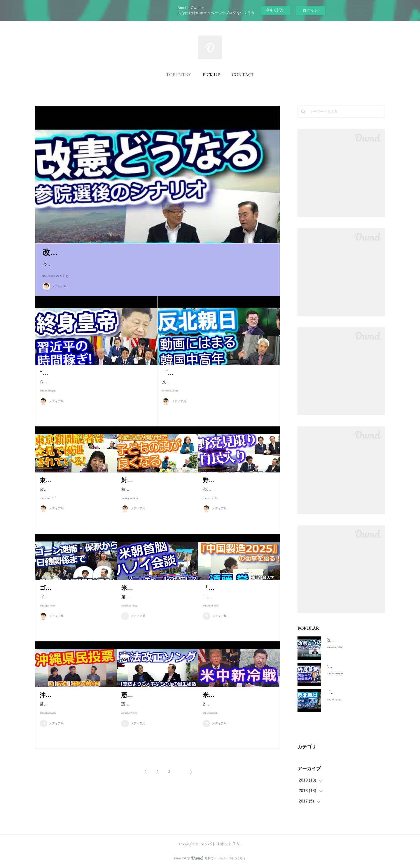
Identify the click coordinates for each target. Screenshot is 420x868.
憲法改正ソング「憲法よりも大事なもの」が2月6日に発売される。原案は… (156, 717)
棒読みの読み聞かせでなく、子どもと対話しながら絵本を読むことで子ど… (156, 502)
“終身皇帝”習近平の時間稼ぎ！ (80, 373)
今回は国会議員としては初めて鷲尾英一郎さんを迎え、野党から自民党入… (237, 502)
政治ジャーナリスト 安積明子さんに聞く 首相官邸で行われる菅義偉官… (74, 502)
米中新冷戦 (217, 695)
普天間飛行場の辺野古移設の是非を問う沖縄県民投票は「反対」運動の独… (74, 717)
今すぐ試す (275, 10)
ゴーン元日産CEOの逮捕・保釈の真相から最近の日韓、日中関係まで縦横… (75, 610)
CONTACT (243, 75)
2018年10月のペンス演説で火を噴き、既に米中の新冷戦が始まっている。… (238, 708)
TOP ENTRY (178, 75)
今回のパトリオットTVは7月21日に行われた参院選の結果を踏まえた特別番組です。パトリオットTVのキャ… (157, 264)
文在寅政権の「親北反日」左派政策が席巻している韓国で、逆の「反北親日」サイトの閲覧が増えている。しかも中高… (217, 386)
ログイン (310, 10)
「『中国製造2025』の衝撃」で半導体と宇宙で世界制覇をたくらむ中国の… (238, 610)
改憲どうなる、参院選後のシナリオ (105, 252)
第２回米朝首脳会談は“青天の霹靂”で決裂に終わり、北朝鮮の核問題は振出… (157, 610)
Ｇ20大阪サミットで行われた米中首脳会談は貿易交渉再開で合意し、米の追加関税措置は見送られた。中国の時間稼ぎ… (95, 386)
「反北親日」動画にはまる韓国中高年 (212, 373)
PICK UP (211, 75)
